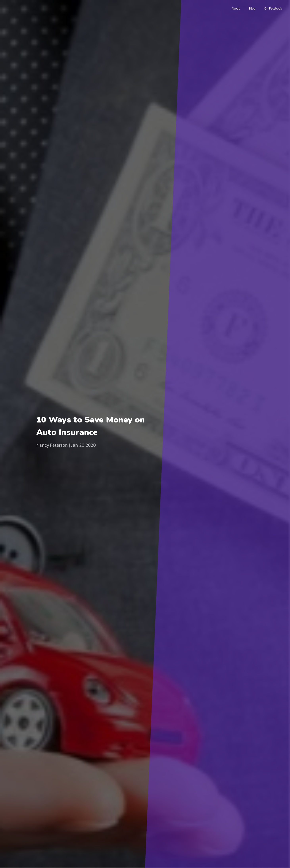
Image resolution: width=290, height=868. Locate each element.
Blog (252, 8)
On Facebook (273, 8)
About (236, 8)
